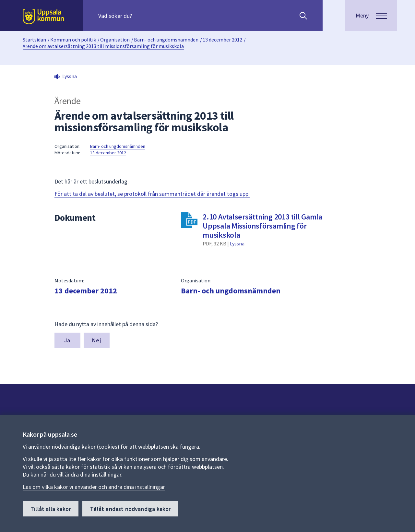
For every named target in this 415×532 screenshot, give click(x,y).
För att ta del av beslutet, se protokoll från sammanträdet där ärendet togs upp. (152, 194)
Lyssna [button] (70, 76)
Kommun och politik (73, 40)
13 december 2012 (222, 40)
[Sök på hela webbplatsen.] (140, 16)
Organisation (115, 40)
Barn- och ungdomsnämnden (166, 40)
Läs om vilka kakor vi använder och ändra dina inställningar (94, 487)
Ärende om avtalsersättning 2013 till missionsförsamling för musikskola (103, 46)
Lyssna (237, 243)
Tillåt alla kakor (51, 509)
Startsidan (34, 40)
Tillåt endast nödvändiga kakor (130, 509)
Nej (96, 340)
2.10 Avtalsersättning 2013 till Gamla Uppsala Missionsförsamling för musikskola (262, 226)
